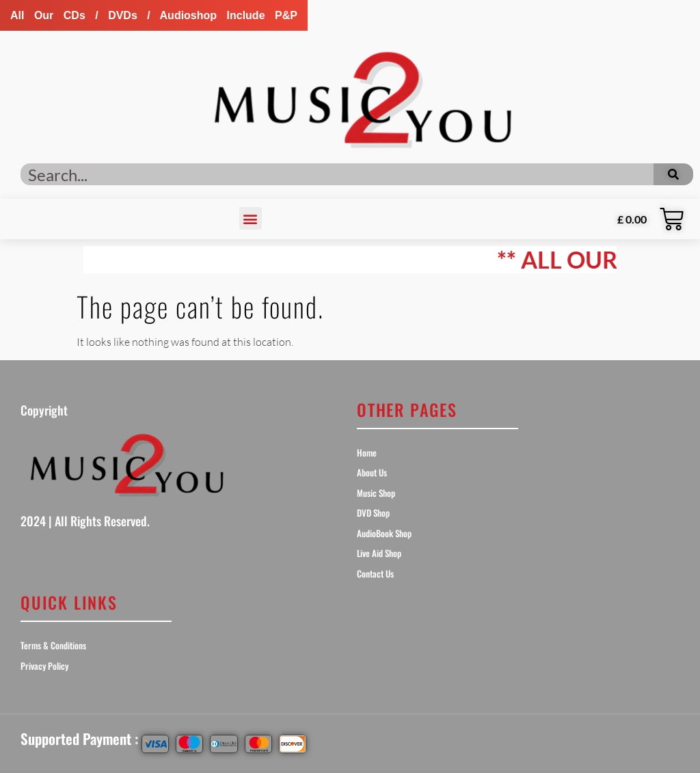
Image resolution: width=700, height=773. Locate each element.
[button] (154, 15)
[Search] (673, 174)
